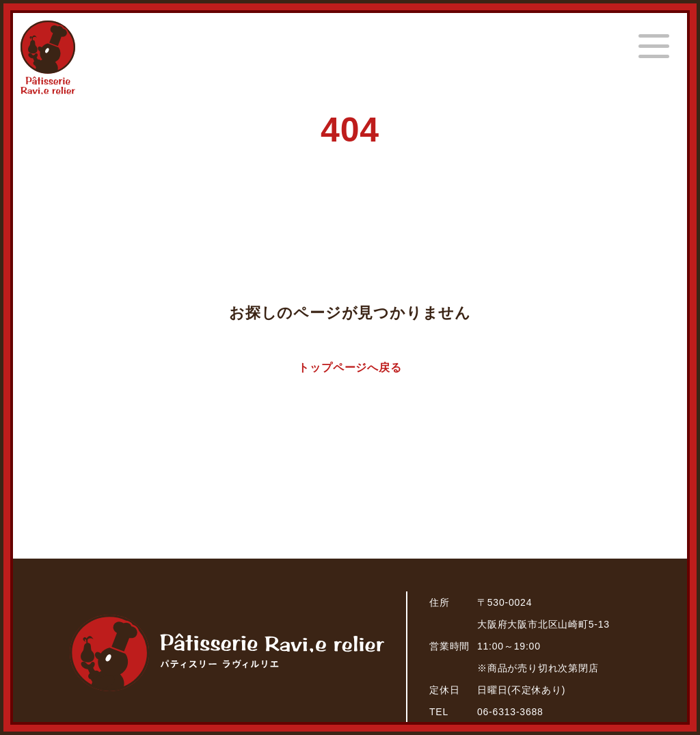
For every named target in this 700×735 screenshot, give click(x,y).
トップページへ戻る (350, 367)
